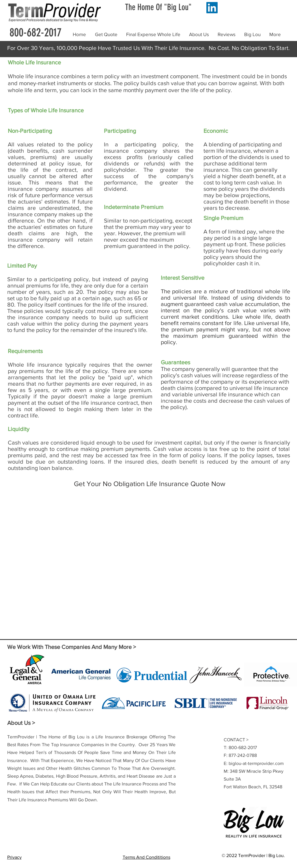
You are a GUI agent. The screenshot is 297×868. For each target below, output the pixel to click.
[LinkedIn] (212, 8)
